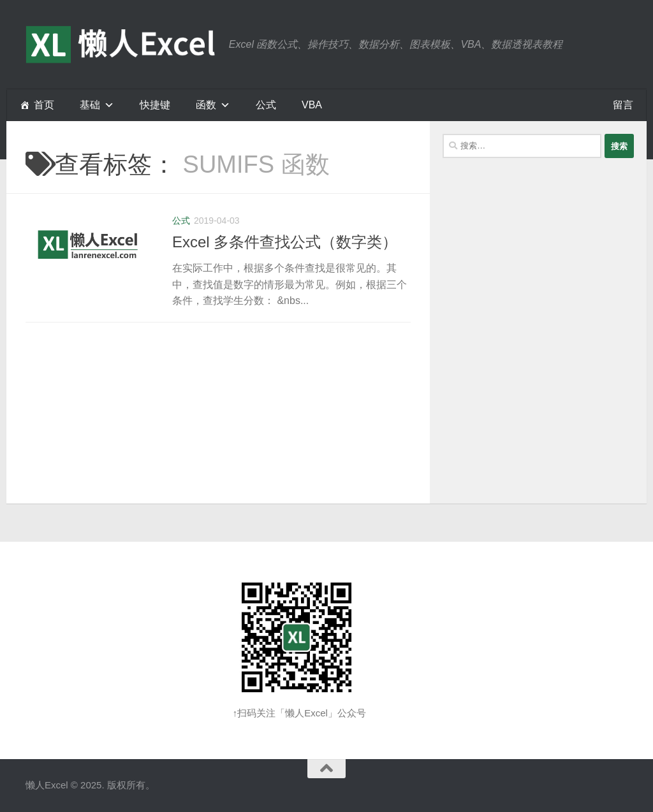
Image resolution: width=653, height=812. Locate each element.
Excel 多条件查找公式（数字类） (285, 242)
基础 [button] (90, 105)
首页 (44, 105)
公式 (266, 105)
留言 (623, 105)
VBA (312, 105)
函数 (206, 105)
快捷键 (155, 105)
